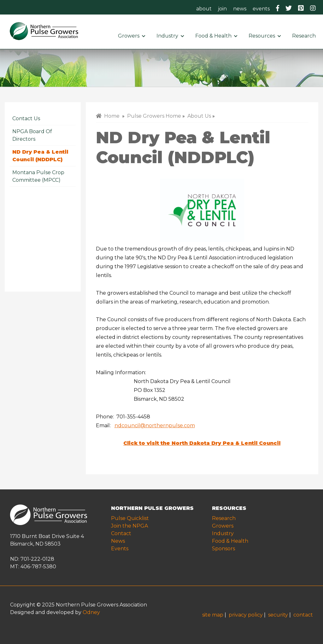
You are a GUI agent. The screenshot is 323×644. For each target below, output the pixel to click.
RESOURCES (229, 508)
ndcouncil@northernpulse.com (155, 425)
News (118, 541)
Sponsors (223, 549)
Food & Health (216, 36)
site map (213, 615)
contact (303, 615)
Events (120, 549)
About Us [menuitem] (199, 116)
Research (305, 36)
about (204, 9)
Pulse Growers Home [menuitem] (154, 116)
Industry (170, 36)
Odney (91, 612)
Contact (121, 533)
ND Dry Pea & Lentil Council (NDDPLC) (40, 156)
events (261, 9)
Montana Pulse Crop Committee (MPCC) (38, 176)
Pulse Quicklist (130, 518)
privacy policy (246, 615)
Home (108, 116)
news (240, 9)
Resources (265, 36)
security (278, 615)
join (222, 9)
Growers (132, 36)
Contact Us (26, 118)
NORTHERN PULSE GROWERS (152, 508)
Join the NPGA (129, 526)
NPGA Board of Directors (32, 135)
